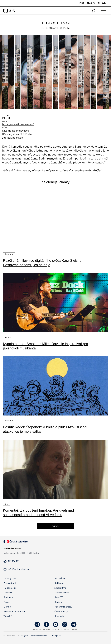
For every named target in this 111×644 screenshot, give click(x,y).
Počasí (7, 602)
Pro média (60, 578)
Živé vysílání (10, 583)
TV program (10, 578)
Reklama (59, 583)
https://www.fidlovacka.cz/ (18, 124)
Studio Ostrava (62, 593)
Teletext (8, 593)
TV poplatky (10, 588)
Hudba (8, 337)
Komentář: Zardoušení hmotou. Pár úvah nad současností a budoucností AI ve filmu (38, 513)
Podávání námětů (63, 607)
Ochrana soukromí (39, 636)
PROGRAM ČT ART (93, 3)
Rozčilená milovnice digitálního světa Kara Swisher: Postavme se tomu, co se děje (43, 263)
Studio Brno (60, 588)
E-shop (7, 607)
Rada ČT (59, 597)
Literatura (9, 254)
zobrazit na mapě (13, 138)
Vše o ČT (8, 616)
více (55, 526)
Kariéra (58, 602)
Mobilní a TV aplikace (14, 611)
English (25, 636)
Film (6, 504)
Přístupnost (56, 636)
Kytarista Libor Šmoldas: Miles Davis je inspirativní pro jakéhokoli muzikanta (45, 346)
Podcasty (8, 597)
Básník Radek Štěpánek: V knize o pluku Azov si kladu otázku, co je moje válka (46, 429)
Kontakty (59, 616)
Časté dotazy (61, 611)
